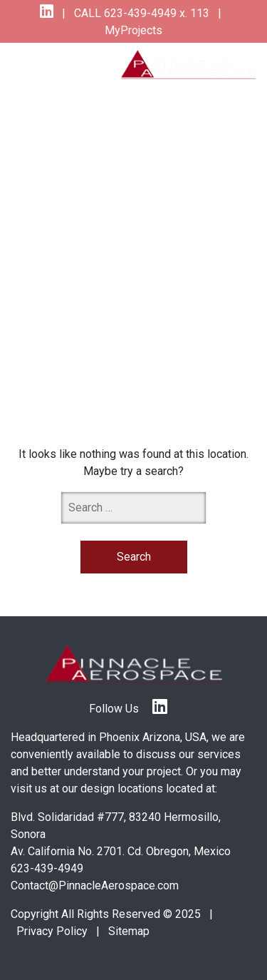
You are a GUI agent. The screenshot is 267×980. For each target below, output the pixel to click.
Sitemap (129, 931)
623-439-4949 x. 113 (155, 13)
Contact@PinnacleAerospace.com (95, 885)
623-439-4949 (47, 868)
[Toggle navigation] (37, 67)
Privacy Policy (52, 931)
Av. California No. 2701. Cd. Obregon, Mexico (121, 851)
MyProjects (133, 30)
